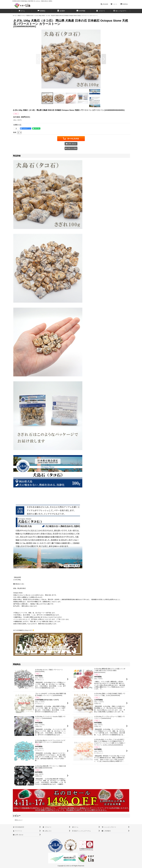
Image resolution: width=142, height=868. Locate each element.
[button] (104, 4)
